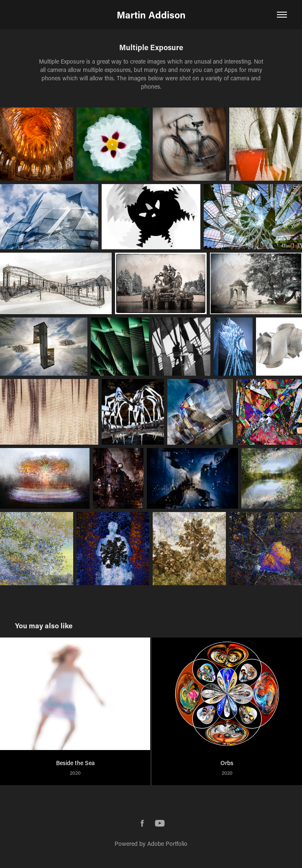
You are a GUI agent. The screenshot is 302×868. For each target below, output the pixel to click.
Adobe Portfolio (167, 844)
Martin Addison (151, 15)
